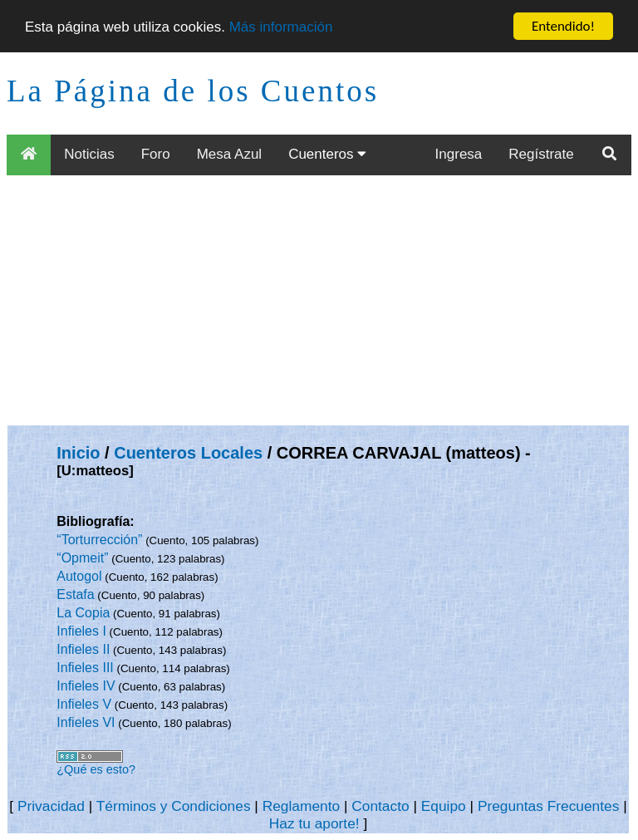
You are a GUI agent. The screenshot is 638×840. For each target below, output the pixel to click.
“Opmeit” (82, 558)
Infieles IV (86, 686)
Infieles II (83, 649)
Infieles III (85, 668)
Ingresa (459, 154)
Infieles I (81, 631)
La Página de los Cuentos (193, 91)
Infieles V (84, 704)
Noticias (89, 154)
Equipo (444, 806)
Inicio (78, 453)
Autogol (79, 576)
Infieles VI (86, 722)
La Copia (83, 613)
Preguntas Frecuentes (549, 806)
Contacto (380, 806)
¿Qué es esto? (96, 769)
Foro (156, 154)
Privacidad (51, 806)
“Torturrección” (99, 540)
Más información (281, 26)
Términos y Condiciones (174, 806)
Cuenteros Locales (188, 453)
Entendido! (563, 26)
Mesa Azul (229, 154)
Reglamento (301, 806)
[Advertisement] (319, 300)
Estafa (75, 594)
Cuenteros (327, 154)
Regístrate (541, 154)
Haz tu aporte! (314, 823)
